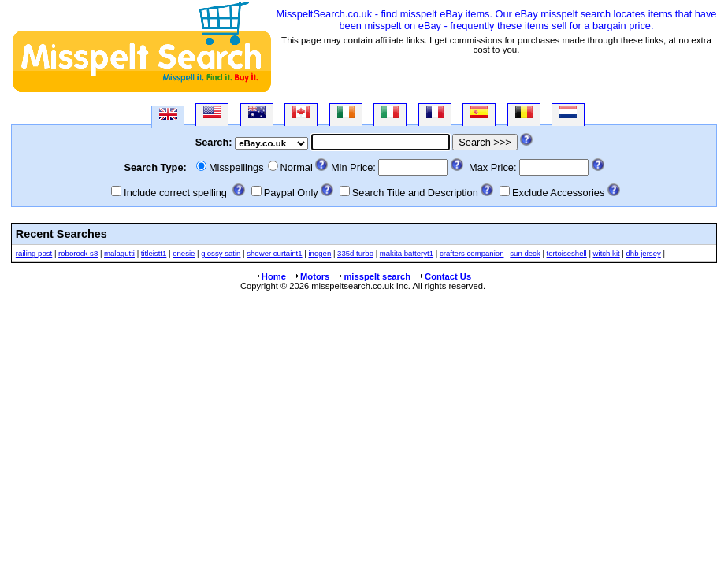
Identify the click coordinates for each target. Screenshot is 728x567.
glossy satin (221, 253)
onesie (184, 253)
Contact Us (444, 276)
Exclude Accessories (558, 193)
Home (270, 276)
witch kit (607, 253)
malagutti (119, 253)
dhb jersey (644, 253)
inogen (319, 253)
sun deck (525, 253)
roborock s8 (78, 253)
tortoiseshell (567, 253)
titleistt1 (154, 253)
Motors (311, 276)
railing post (34, 253)
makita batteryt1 (407, 253)
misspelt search (373, 276)
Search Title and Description (415, 193)
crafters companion (472, 253)
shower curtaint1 (274, 253)
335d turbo (355, 253)
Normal (297, 167)
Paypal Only (291, 193)
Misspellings (236, 167)
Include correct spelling (175, 193)
